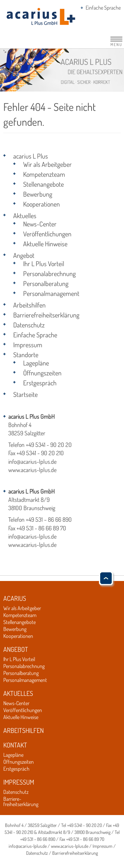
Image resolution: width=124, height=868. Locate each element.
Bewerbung (38, 194)
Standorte (26, 355)
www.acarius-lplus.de (32, 470)
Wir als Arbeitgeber (47, 164)
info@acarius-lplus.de (32, 461)
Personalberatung (46, 283)
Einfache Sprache (103, 8)
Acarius (15, 598)
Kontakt (15, 745)
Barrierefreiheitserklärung (46, 315)
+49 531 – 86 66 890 (49, 519)
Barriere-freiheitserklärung (21, 801)
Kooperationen (41, 204)
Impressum (28, 345)
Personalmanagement (51, 293)
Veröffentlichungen (47, 234)
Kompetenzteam (44, 174)
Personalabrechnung (49, 273)
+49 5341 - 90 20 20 (49, 445)
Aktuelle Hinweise (45, 244)
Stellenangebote (43, 184)
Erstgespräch (40, 383)
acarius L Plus (31, 156)
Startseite (25, 394)
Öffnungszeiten (42, 373)
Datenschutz (29, 325)
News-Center (40, 224)
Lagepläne (36, 363)
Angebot (24, 255)
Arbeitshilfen (29, 305)
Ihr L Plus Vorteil (44, 264)
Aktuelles (25, 216)
